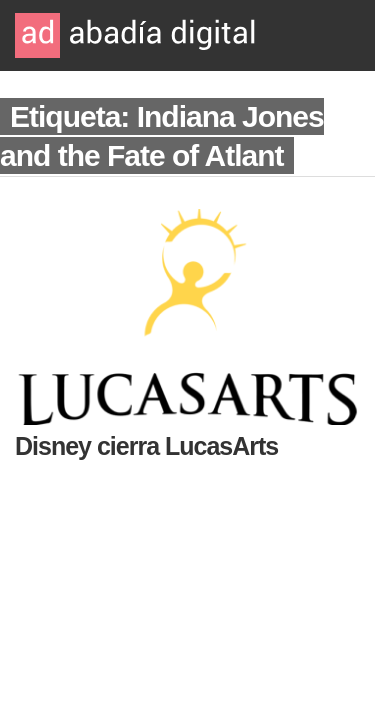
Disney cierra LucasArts (146, 446)
